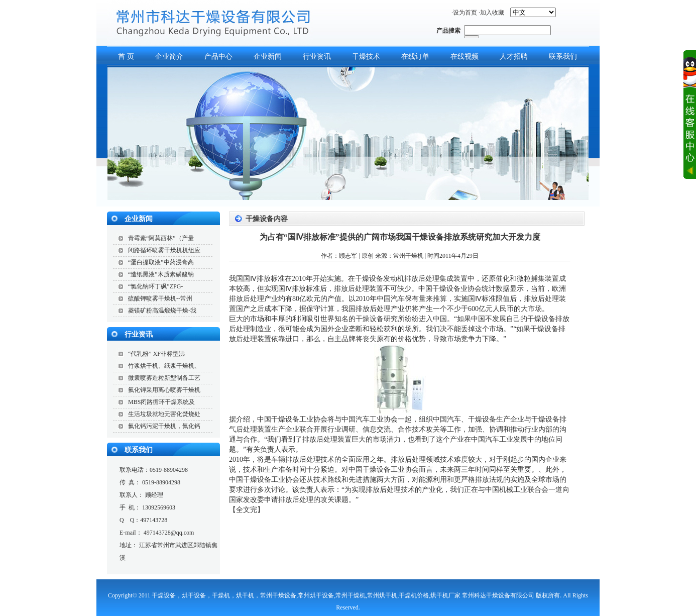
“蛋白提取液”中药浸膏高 (161, 262)
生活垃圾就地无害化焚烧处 (164, 414)
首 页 (126, 57)
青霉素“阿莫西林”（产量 (161, 238)
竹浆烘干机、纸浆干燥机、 (164, 366)
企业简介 (169, 57)
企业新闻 (268, 57)
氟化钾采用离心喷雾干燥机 (164, 390)
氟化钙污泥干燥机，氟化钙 (164, 426)
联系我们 (563, 57)
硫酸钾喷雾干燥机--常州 (160, 298)
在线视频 (465, 57)
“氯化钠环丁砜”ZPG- (155, 286)
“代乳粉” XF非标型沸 (156, 354)
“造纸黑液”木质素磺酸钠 (161, 274)
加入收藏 (492, 13)
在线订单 (415, 57)
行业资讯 (317, 57)
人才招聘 (514, 57)
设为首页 (465, 13)
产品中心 (218, 57)
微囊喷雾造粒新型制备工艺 (164, 378)
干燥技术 (366, 57)
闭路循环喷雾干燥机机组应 (164, 250)
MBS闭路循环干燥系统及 (161, 402)
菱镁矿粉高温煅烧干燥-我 (162, 311)
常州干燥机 (408, 256)
